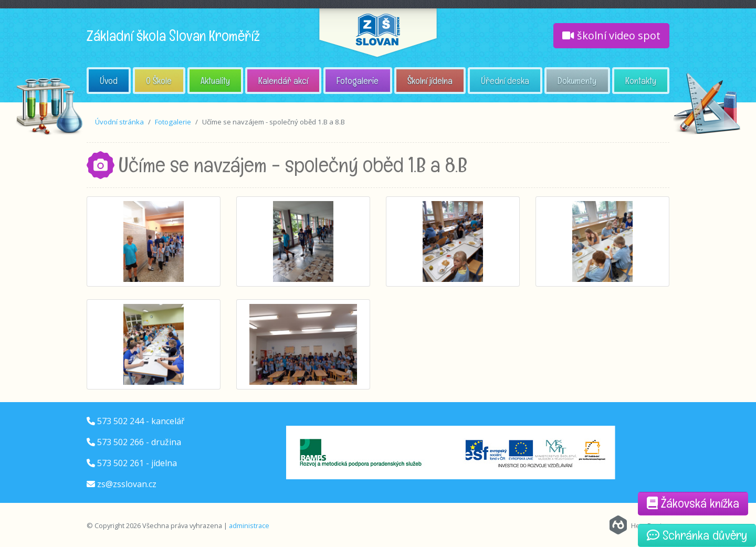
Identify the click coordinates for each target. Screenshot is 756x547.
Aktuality (215, 81)
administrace (249, 525)
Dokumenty (577, 81)
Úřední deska (505, 81)
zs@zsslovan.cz (127, 484)
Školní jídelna (430, 81)
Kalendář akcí (283, 81)
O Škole (159, 81)
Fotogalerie (358, 81)
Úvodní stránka (119, 122)
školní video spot (611, 35)
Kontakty (641, 81)
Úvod (109, 81)
